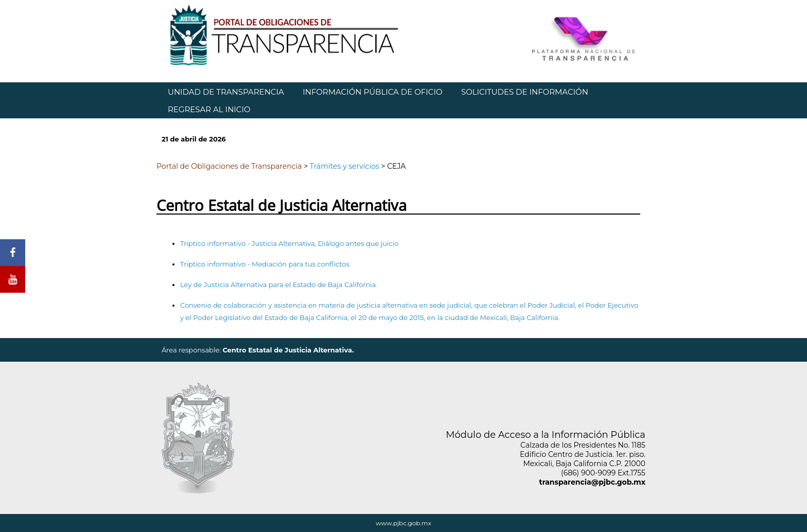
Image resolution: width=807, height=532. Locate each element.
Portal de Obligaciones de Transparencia (229, 166)
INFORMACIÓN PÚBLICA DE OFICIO (372, 92)
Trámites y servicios (345, 166)
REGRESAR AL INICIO (209, 109)
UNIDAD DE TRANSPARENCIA (226, 92)
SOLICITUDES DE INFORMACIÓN (525, 92)
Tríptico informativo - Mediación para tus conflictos (265, 264)
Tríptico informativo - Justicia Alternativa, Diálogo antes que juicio (289, 243)
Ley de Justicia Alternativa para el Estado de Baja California (278, 285)
